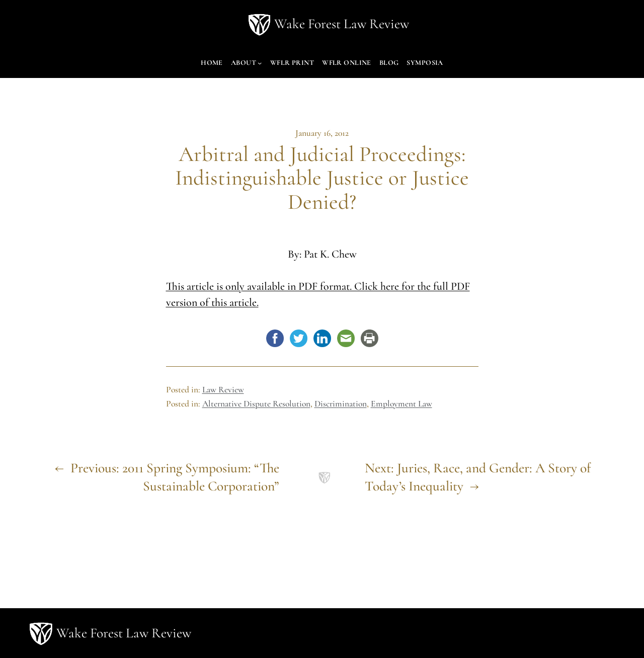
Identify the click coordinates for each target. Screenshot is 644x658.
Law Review (223, 390)
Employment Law (401, 404)
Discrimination (341, 404)
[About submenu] (260, 63)
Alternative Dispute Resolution (256, 404)
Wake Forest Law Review (342, 24)
